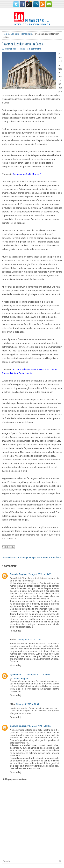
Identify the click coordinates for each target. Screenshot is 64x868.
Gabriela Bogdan (18, 574)
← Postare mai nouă (13, 557)
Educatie (15, 34)
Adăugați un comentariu (15, 779)
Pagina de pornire (32, 557)
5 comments (35, 49)
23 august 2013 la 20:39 (38, 675)
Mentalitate (26, 34)
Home (6, 34)
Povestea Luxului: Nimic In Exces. (23, 44)
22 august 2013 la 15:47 (39, 574)
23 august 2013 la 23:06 (39, 726)
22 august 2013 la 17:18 (29, 640)
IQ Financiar (10, 49)
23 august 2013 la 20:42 (28, 704)
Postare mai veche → (51, 557)
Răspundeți (16, 631)
